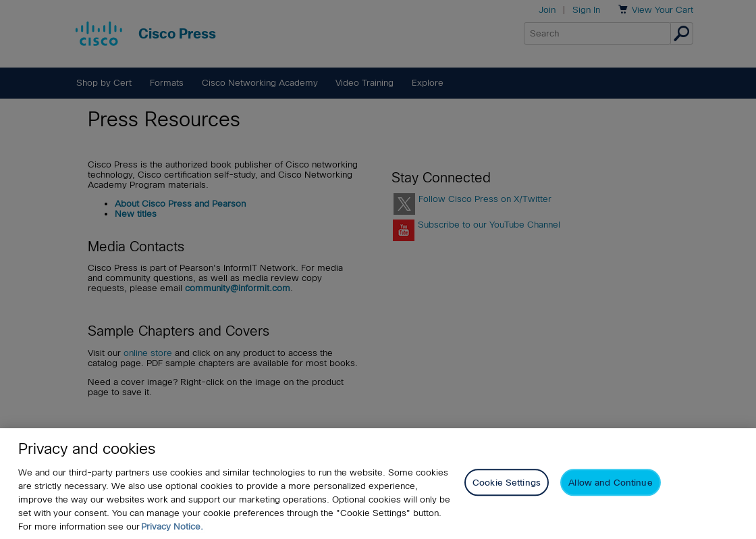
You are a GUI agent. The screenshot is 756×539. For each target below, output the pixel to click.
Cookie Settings (507, 483)
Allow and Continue (610, 483)
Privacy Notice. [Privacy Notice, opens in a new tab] (172, 527)
